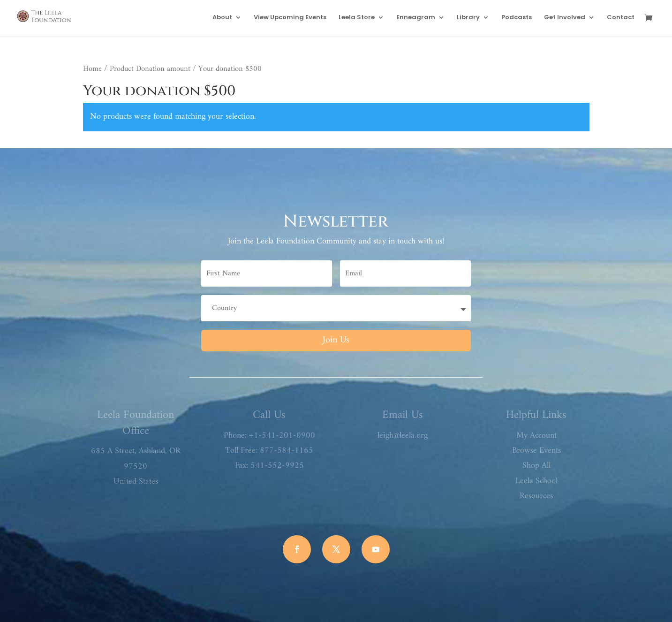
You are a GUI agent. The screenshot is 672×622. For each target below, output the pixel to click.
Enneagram (416, 18)
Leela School (536, 481)
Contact (621, 18)
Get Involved (565, 18)
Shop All (536, 466)
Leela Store (357, 18)
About (222, 18)
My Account (536, 436)
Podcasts (517, 18)
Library (468, 18)
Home (92, 69)
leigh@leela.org (403, 436)
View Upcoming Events (290, 18)
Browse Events (536, 451)
